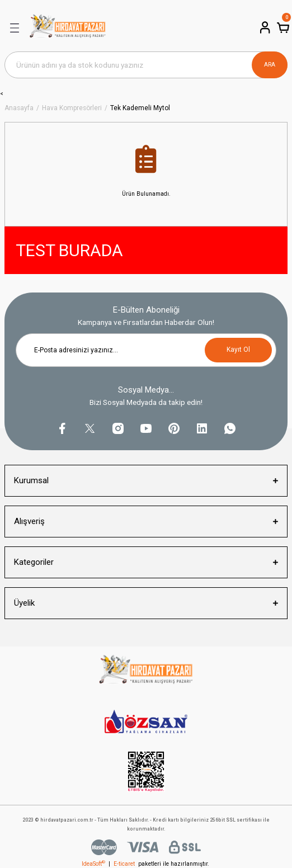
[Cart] (282, 27)
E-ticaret (124, 864)
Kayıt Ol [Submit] (238, 350)
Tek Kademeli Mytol (140, 108)
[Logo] (68, 28)
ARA (270, 65)
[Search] (146, 65)
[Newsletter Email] (146, 350)
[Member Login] (264, 27)
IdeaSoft (93, 864)
